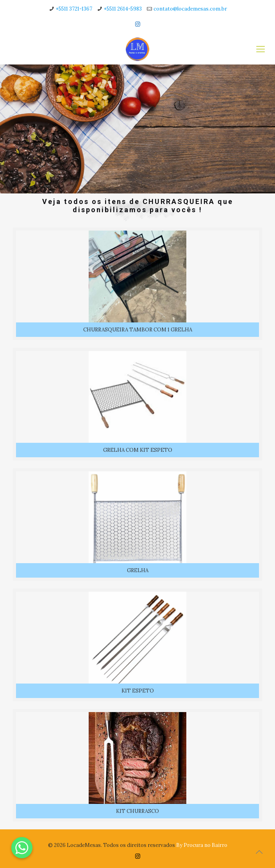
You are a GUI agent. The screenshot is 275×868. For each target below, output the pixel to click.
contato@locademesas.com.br (190, 9)
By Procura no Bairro (202, 845)
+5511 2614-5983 (123, 9)
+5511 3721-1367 (74, 9)
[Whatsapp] (22, 848)
